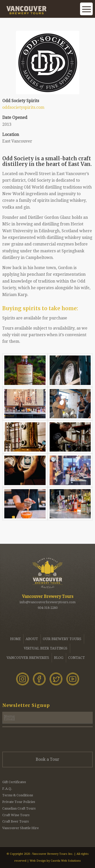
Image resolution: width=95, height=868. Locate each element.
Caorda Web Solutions (66, 861)
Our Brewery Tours (62, 639)
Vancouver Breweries (28, 658)
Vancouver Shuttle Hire (21, 828)
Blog (59, 658)
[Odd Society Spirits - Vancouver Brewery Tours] (48, 63)
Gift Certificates (14, 782)
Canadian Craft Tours (19, 808)
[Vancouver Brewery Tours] (38, 10)
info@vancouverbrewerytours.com (48, 602)
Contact (77, 658)
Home (15, 639)
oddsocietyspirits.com (23, 107)
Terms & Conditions (18, 795)
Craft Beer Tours (15, 821)
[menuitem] (74, 15)
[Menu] (86, 13)
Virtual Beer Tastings (46, 648)
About (32, 639)
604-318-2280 (48, 608)
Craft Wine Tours (16, 815)
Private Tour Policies (19, 802)
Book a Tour (48, 759)
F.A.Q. (7, 789)
